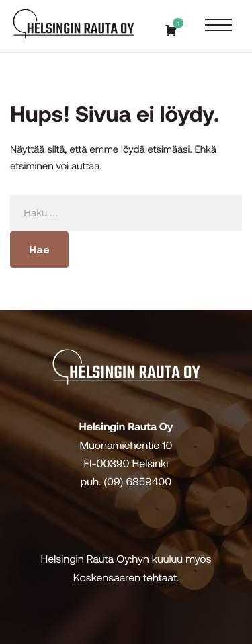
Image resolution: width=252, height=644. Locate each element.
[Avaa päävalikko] (218, 26)
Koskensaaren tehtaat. (126, 578)
